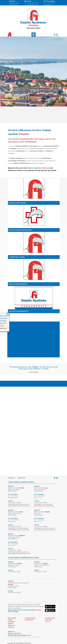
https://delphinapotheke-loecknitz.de (19, 553)
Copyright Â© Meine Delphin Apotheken (19, 643)
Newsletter (48, 620)
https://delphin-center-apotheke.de (19, 530)
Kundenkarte (29, 620)
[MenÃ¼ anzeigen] (34, 35)
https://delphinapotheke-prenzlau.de (19, 506)
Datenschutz (22, 478)
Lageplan (11, 627)
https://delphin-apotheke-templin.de (45, 530)
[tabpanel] (15, 3)
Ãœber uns (11, 625)
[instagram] (57, 35)
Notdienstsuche (50, 618)
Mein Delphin (12, 618)
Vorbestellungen (30, 618)
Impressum (12, 478)
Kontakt (11, 623)
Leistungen (11, 622)
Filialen (10, 620)
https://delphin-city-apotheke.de (44, 506)
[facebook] (54, 35)
